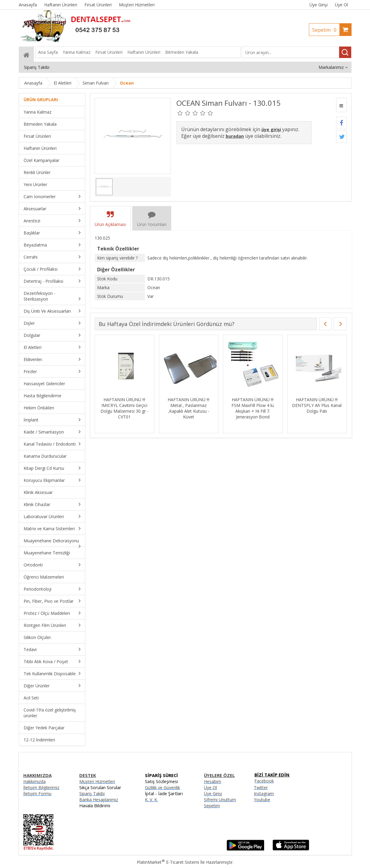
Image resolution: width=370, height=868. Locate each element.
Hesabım (213, 781)
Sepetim (326, 30)
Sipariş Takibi (92, 794)
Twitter (261, 787)
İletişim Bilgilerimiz (41, 787)
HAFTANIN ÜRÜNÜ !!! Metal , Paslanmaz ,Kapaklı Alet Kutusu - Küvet (208, 408)
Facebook (264, 781)
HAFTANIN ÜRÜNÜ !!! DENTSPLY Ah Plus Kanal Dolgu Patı (336, 405)
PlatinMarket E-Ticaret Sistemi (168, 862)
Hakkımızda (34, 781)
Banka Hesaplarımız (99, 800)
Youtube (262, 800)
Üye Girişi (319, 5)
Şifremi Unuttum (220, 800)
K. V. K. (151, 800)
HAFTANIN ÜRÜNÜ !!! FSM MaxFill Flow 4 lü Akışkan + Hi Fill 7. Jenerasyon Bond (272, 408)
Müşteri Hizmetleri (97, 781)
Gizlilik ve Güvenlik (162, 787)
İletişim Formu (37, 794)
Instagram (264, 794)
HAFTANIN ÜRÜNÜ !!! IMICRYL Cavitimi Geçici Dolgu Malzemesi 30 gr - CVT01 (144, 408)
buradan (235, 136)
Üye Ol (341, 5)
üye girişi (271, 129)
